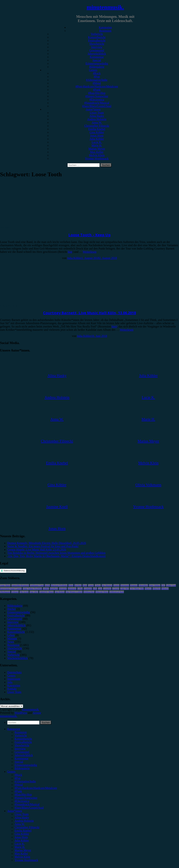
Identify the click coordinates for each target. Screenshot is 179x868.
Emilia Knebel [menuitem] (23, 831)
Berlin (47, 585)
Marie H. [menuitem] (20, 847)
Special (97, 60)
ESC (163, 585)
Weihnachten (89, 592)
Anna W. (97, 122)
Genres (93, 70)
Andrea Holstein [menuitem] (24, 821)
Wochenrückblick (17, 658)
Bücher (11, 609)
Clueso (98, 585)
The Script (24, 592)
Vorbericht (97, 34)
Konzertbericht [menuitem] (23, 739)
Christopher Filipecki (97, 126)
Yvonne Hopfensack (97, 159)
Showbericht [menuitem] (22, 745)
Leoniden (107, 589)
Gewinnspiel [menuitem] (22, 752)
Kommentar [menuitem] (21, 758)
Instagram (72, 589)
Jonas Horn (97, 136)
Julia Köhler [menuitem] (22, 840)
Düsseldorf (143, 585)
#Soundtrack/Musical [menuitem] (27, 804)
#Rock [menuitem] (18, 775)
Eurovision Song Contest (11, 589)
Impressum (14, 679)
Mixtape (12, 638)
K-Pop (80, 589)
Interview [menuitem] (20, 749)
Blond (71, 585)
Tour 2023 (34, 592)
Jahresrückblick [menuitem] (24, 755)
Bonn (85, 585)
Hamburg (54, 589)
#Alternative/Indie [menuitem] (25, 781)
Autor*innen (93, 109)
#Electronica (97, 100)
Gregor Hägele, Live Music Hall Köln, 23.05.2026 (37, 550)
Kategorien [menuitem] (14, 729)
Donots (116, 585)
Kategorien (105, 27)
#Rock (97, 73)
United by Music (46, 592)
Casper (91, 585)
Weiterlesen (90, 252)
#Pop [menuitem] (18, 778)
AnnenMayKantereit (20, 585)
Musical (148, 589)
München (157, 589)
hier (70, 252)
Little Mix (125, 589)
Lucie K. (97, 142)
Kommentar (97, 57)
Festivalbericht (97, 41)
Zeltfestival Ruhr (117, 592)
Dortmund (125, 585)
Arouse (37, 713)
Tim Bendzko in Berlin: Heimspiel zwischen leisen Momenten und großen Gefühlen (56, 553)
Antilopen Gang (37, 585)
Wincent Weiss (102, 592)
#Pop (97, 77)
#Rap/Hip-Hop (97, 93)
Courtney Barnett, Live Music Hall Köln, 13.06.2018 (89, 313)
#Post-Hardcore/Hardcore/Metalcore (97, 86)
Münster (165, 589)
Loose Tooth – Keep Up (89, 235)
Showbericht (97, 44)
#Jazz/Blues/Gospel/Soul (97, 106)
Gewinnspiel (97, 50)
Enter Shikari (155, 585)
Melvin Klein (97, 155)
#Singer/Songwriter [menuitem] (26, 798)
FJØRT (46, 589)
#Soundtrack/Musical (97, 103)
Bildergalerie (97, 67)
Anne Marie (5, 585)
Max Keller (97, 152)
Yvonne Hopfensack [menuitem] (26, 860)
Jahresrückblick (97, 54)
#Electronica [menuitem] (22, 801)
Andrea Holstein (97, 119)
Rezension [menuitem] (21, 732)
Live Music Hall (137, 589)
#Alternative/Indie (97, 80)
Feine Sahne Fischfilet (32, 589)
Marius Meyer (97, 149)
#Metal (97, 83)
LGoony (116, 589)
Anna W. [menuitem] (20, 824)
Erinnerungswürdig (97, 63)
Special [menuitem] (19, 762)
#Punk (97, 90)
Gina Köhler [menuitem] (22, 834)
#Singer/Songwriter (97, 96)
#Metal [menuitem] (19, 785)
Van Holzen (60, 592)
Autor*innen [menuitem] (15, 811)
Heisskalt (63, 589)
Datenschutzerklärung (14, 571)
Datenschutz (14, 672)
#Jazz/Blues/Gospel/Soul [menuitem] (29, 808)
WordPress (21, 713)
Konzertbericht (97, 37)
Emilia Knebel (97, 129)
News (11, 642)
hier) (114, 326)
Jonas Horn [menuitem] (21, 837)
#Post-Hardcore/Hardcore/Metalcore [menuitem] (36, 788)
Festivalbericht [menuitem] (23, 742)
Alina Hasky (97, 116)
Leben (11, 635)
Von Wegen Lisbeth (74, 592)
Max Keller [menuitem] (21, 854)
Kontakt (12, 689)
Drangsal (134, 585)
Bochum (78, 585)
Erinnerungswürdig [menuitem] (26, 765)
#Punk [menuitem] (18, 791)
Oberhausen (5, 592)
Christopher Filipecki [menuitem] (27, 827)
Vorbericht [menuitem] (21, 736)
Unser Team (97, 113)
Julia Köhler (97, 139)
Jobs (10, 682)
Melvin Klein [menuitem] (22, 857)
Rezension (105, 31)
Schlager (15, 592)
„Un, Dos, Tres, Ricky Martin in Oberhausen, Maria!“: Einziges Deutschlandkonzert (56, 556)
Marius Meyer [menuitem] (23, 850)
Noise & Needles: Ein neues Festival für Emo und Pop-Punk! (43, 546)
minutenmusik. (105, 7)
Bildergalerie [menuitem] (22, 768)
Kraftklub (88, 589)
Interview (97, 47)
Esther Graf (171, 585)
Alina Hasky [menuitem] (22, 817)
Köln (95, 589)
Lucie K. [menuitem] (20, 844)
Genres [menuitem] (11, 772)
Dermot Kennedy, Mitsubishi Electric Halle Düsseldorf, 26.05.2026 (47, 543)
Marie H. (97, 145)
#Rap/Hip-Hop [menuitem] (23, 795)
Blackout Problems (59, 585)
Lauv (100, 589)
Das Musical (107, 585)
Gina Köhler (97, 132)
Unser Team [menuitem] (22, 814)
